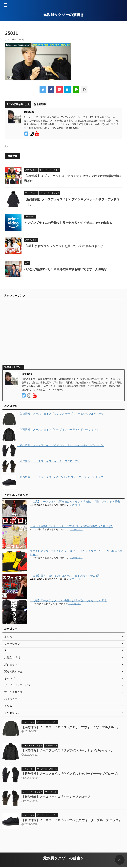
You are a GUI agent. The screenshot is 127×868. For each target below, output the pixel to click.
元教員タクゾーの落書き (64, 15)
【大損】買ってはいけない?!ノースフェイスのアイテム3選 (65, 576)
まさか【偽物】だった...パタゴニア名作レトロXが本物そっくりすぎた (72, 526)
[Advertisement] (62, 333)
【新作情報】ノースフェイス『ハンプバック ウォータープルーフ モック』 (71, 820)
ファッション (76, 505)
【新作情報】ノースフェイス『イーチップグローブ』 (57, 797)
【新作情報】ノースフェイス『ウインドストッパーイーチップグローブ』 (71, 774)
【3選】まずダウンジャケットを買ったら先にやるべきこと (63, 246)
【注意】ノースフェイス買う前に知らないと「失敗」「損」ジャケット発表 (75, 502)
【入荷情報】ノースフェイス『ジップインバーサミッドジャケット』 (68, 750)
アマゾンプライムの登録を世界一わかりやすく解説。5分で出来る (68, 223)
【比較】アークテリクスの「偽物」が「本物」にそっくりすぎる (68, 600)
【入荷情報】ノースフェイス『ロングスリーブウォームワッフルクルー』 (71, 727)
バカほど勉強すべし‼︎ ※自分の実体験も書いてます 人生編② (65, 269)
